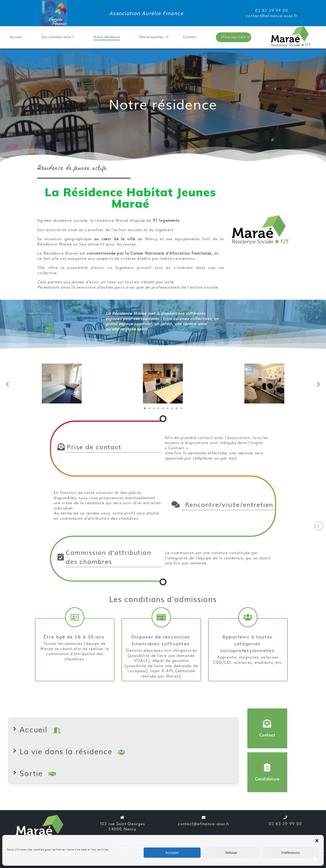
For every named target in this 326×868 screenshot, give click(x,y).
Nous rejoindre (234, 37)
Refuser (232, 853)
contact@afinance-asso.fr (204, 824)
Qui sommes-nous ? (58, 37)
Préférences (291, 853)
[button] (317, 841)
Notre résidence (107, 37)
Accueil (16, 37)
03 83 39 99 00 (285, 824)
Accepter (172, 853)
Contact (190, 37)
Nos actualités (151, 37)
